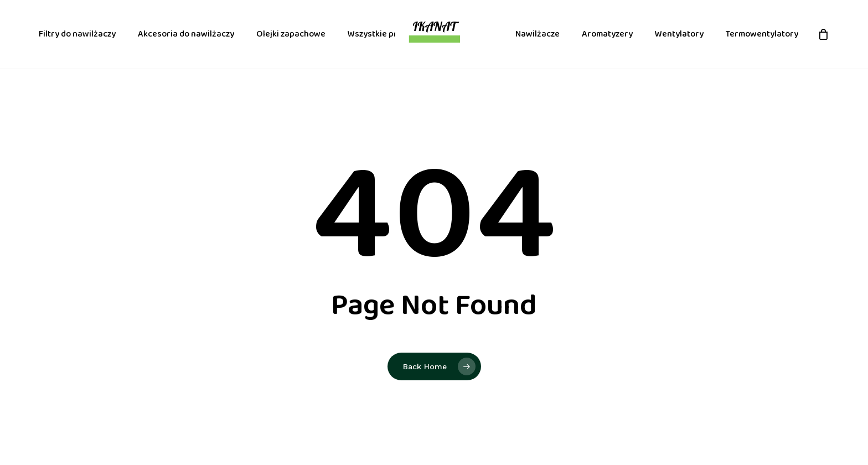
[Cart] (823, 34)
